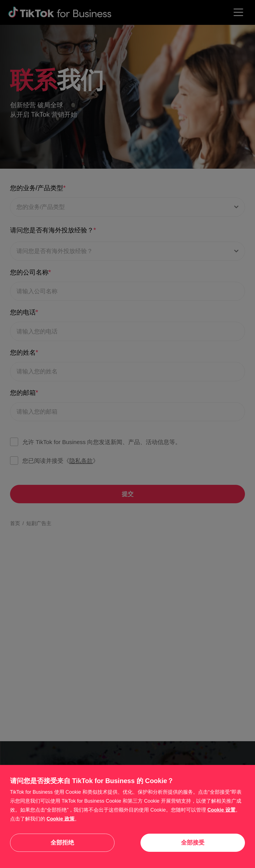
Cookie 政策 (60, 819)
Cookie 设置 (221, 810)
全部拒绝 (62, 842)
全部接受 (193, 842)
